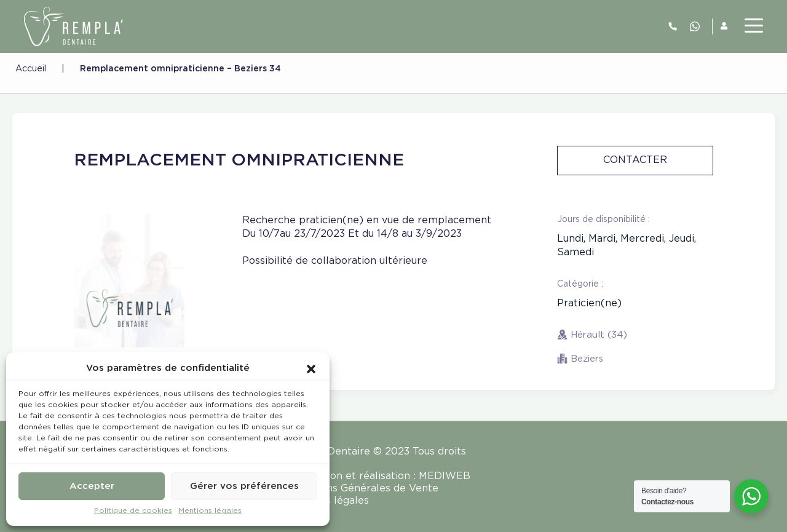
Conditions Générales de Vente (362, 489)
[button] (311, 368)
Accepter (92, 486)
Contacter (635, 160)
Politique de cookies (133, 511)
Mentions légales (210, 511)
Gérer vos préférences (244, 486)
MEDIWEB (445, 476)
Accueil (31, 69)
